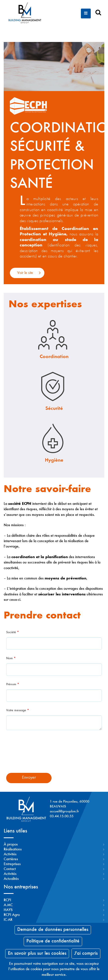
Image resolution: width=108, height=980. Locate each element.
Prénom (13, 685)
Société (12, 632)
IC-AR (8, 920)
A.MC (8, 905)
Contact (10, 869)
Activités (10, 854)
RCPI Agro (12, 915)
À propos (11, 845)
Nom (11, 658)
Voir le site (25, 273)
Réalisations (13, 849)
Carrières (11, 859)
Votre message (18, 711)
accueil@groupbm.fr (64, 812)
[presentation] (54, 755)
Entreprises (12, 864)
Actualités (11, 879)
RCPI (7, 900)
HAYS (8, 910)
